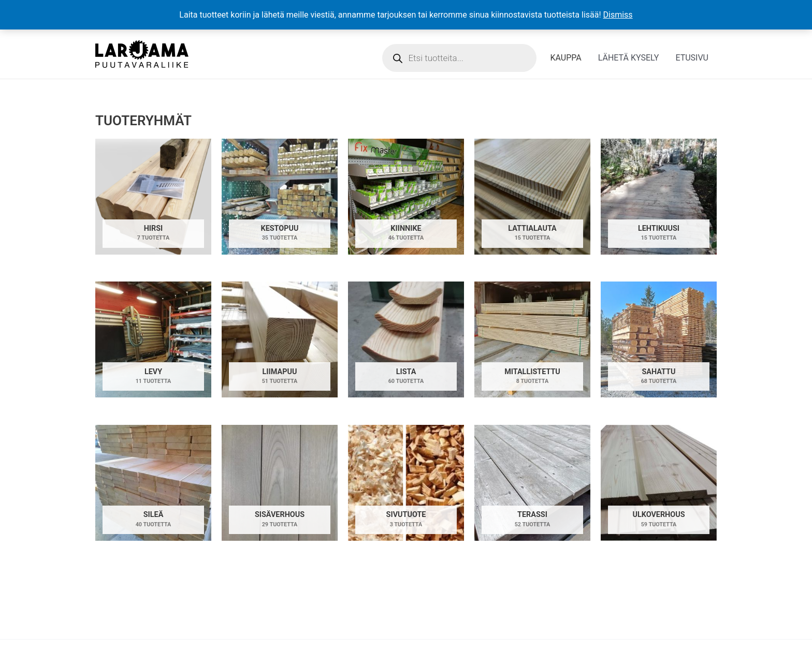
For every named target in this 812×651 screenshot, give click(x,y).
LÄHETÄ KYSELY (629, 58)
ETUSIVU (692, 58)
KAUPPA (565, 58)
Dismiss (618, 15)
